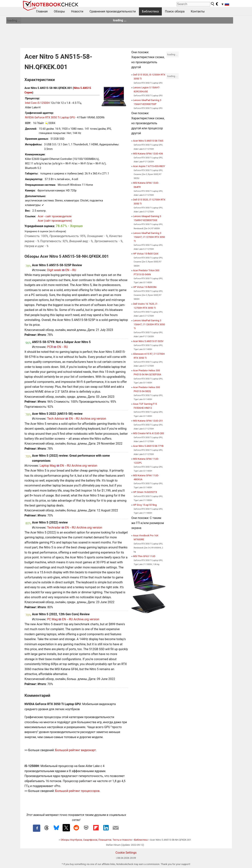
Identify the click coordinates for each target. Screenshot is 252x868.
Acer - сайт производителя (55, 216)
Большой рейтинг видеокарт (76, 750)
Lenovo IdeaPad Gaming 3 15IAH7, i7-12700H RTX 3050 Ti (149, 237)
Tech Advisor (56, 419)
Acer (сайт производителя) (55, 221)
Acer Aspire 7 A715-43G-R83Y (149, 166)
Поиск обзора (175, 11)
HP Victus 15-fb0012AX (146, 254)
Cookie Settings (126, 853)
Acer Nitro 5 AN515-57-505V (148, 341)
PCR (50, 347)
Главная (42, 11)
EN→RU (71, 270)
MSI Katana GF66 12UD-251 (148, 421)
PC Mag (52, 619)
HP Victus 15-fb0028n (145, 287)
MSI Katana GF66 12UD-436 (148, 154)
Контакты (198, 11)
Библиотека (150, 11)
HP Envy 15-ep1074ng (145, 505)
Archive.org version (93, 419)
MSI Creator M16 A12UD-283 (149, 433)
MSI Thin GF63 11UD (144, 556)
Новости (77, 11)
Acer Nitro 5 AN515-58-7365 (148, 141)
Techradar (54, 528)
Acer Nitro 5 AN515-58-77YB (148, 446)
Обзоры (59, 11)
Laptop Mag (48, 466)
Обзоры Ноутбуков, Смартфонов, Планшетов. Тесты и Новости (96, 840)
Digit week (54, 270)
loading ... (14, 20)
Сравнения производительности (113, 11)
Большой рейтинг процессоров (77, 791)
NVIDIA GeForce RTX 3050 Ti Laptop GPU (50, 118)
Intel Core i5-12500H (38, 103)
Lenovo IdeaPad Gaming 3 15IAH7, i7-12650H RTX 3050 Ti (149, 324)
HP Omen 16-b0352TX (145, 492)
